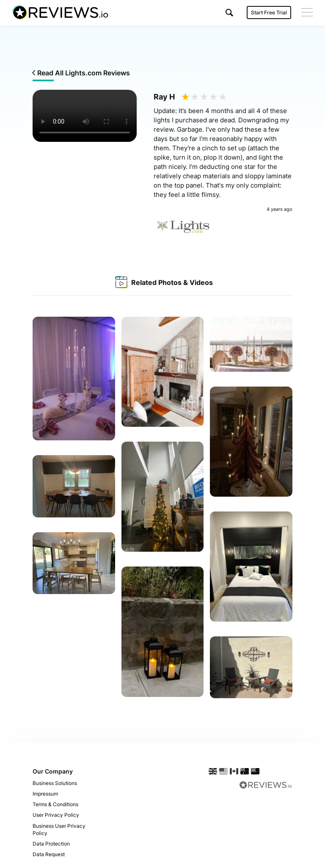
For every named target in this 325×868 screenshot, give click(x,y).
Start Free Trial (269, 12)
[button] (229, 12)
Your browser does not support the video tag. (85, 116)
